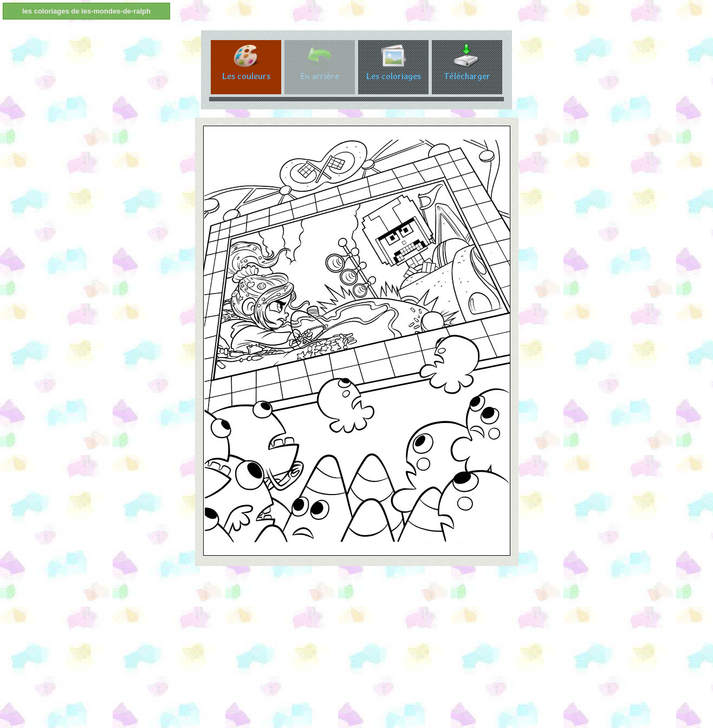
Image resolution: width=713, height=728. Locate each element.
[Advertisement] (325, 650)
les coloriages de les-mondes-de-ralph (86, 11)
